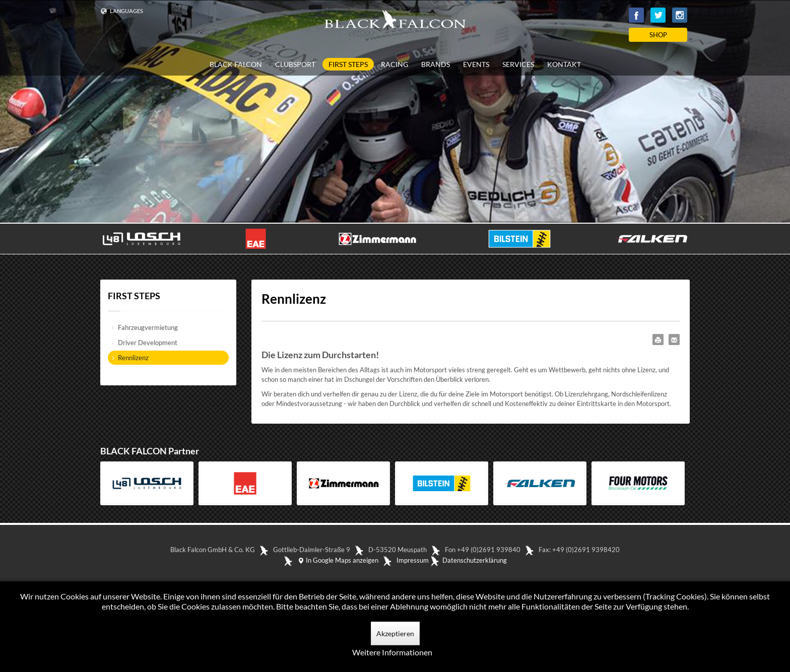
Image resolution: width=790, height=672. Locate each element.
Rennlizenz (133, 358)
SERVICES (518, 64)
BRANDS (436, 64)
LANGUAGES (122, 11)
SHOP (658, 35)
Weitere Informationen (392, 652)
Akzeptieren (395, 633)
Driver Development (148, 343)
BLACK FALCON (236, 64)
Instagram (680, 15)
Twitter (658, 15)
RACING (394, 64)
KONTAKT (564, 64)
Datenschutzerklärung (475, 560)
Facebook (636, 15)
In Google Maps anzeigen (338, 560)
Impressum (413, 560)
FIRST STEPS (348, 64)
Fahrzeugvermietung (148, 327)
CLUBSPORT (295, 64)
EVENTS (476, 64)
